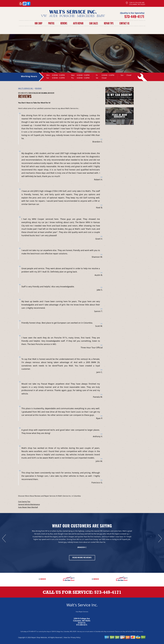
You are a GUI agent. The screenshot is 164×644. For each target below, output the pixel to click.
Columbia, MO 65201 (48, 93)
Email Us (82, 623)
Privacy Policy (76, 637)
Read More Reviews (82, 558)
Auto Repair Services (82, 612)
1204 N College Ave (34, 93)
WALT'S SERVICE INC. (26, 88)
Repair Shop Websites (39, 637)
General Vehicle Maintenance (29, 504)
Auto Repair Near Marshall (28, 507)
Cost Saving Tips (24, 502)
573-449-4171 (134, 16)
